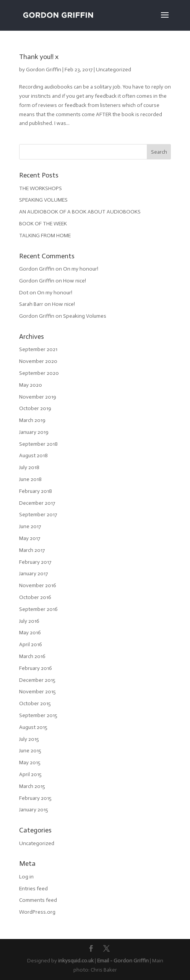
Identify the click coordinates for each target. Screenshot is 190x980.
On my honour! (81, 269)
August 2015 (33, 727)
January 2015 (34, 810)
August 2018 (33, 456)
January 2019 (34, 432)
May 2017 (30, 538)
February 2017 (35, 562)
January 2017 (33, 574)
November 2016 (38, 585)
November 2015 (37, 692)
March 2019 (32, 420)
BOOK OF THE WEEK (43, 224)
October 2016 (35, 597)
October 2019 (35, 408)
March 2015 (32, 786)
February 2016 (36, 668)
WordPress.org (37, 912)
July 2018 (29, 467)
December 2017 (37, 503)
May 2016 (30, 633)
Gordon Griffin (44, 70)
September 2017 (38, 515)
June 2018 (30, 479)
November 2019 (38, 397)
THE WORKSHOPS (41, 188)
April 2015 (30, 774)
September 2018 (38, 444)
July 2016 (29, 621)
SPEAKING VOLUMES (43, 200)
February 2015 (35, 798)
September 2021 (38, 349)
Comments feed (38, 900)
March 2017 (32, 550)
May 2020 (31, 385)
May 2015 (30, 762)
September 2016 (38, 609)
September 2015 (38, 715)
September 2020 (39, 373)
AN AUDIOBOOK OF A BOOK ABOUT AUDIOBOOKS (80, 212)
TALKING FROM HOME (45, 236)
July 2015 (29, 739)
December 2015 (37, 680)
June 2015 (30, 751)
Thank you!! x (39, 57)
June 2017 (30, 526)
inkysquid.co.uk (76, 961)
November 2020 (38, 361)
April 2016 (31, 644)
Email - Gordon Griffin (123, 961)
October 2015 (35, 703)
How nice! (75, 281)
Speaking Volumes (85, 316)
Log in (26, 877)
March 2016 (32, 656)
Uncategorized (114, 70)
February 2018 (36, 491)
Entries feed (33, 889)
